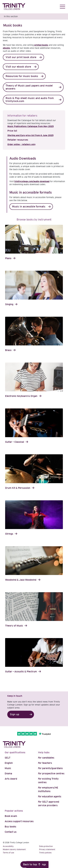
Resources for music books (22, 76)
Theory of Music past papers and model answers (29, 87)
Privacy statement (47, 849)
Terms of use (8, 853)
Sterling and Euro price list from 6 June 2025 (30, 135)
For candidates (46, 758)
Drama (8, 773)
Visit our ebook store (18, 67)
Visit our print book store (21, 57)
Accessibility (8, 846)
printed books (41, 45)
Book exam (11, 816)
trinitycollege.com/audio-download (32, 181)
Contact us (11, 832)
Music (8, 768)
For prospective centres (51, 773)
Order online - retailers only (21, 144)
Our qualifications (15, 752)
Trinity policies (45, 853)
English (9, 763)
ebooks (6, 48)
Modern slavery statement (14, 849)
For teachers (45, 763)
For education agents (50, 796)
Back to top (30, 864)
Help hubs (44, 752)
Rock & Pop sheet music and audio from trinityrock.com (30, 100)
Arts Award (11, 779)
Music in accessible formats (29, 207)
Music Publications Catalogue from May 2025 (31, 126)
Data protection (46, 846)
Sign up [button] (15, 714)
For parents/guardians (50, 768)
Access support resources (19, 821)
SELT (8, 758)
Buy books (10, 827)
